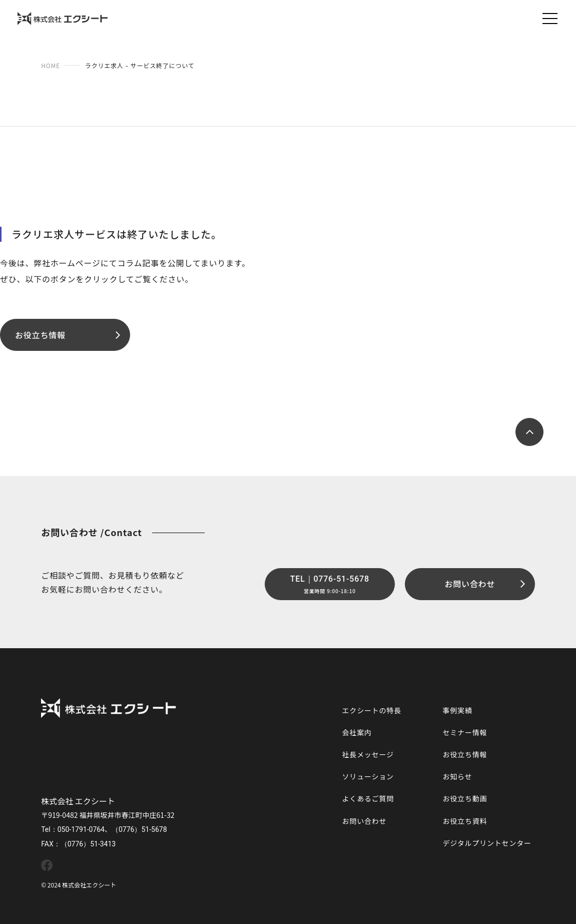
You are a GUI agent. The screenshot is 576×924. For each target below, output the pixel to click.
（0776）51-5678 (139, 829)
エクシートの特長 (372, 710)
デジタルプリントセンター (487, 843)
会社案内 (357, 732)
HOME (51, 65)
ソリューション (368, 776)
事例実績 (457, 710)
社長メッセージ (368, 754)
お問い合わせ (365, 821)
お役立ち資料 (465, 821)
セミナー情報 (465, 732)
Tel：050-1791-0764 (73, 829)
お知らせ (457, 776)
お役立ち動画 (465, 798)
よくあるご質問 (368, 798)
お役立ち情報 (465, 754)
